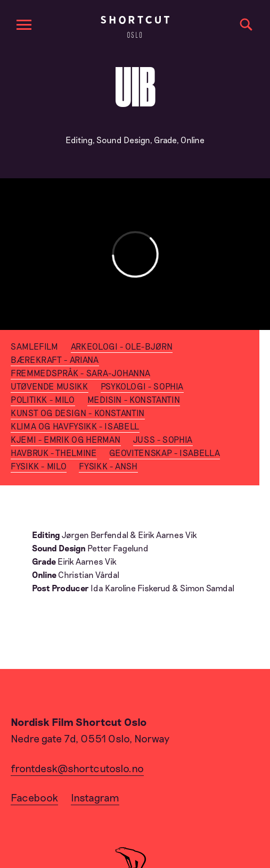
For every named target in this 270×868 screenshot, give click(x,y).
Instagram (95, 797)
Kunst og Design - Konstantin (78, 413)
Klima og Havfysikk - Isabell (75, 426)
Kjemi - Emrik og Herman (66, 439)
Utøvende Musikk (50, 386)
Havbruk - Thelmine (54, 453)
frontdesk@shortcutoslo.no (77, 768)
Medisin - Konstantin (134, 399)
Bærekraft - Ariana (55, 359)
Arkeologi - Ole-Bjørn (122, 346)
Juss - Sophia (163, 439)
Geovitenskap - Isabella (165, 453)
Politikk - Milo (43, 399)
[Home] (135, 27)
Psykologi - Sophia (142, 386)
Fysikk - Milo (39, 466)
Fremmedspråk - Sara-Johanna (80, 373)
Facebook (34, 797)
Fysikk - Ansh (108, 466)
